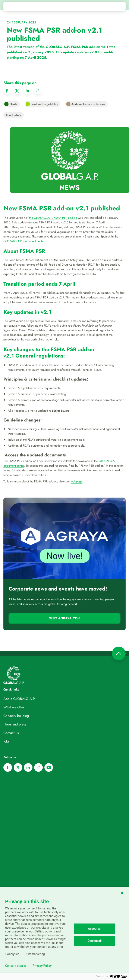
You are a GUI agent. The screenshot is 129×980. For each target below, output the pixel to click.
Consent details (15, 966)
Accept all (95, 929)
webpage (76, 481)
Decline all (95, 941)
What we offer (14, 707)
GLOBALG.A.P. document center (24, 241)
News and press (15, 724)
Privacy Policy (42, 966)
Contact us (11, 733)
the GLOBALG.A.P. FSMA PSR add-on (53, 218)
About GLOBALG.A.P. (20, 699)
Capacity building (16, 716)
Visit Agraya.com (65, 618)
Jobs (6, 741)
